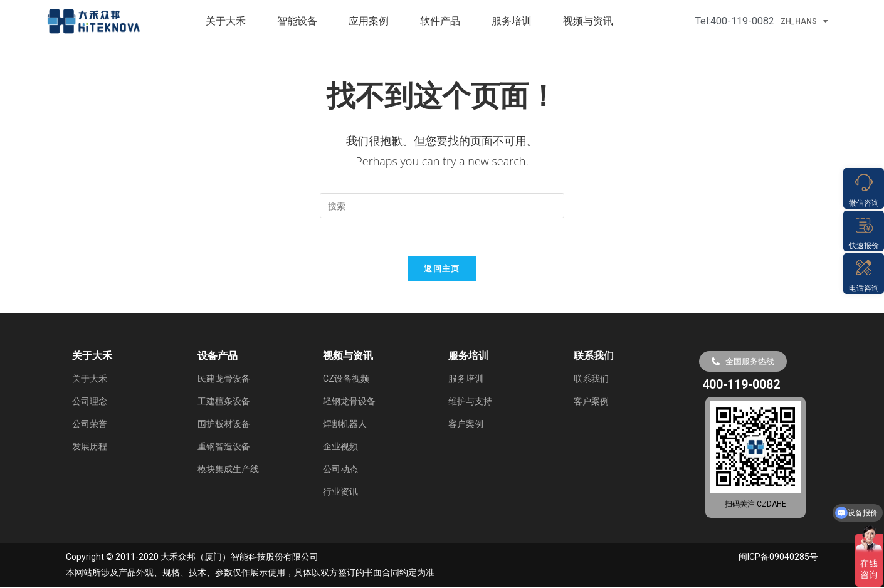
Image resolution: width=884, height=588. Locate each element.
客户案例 (466, 424)
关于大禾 (229, 21)
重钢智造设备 (224, 447)
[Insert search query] (442, 206)
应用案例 (372, 21)
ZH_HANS (804, 21)
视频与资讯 (591, 21)
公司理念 (90, 402)
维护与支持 (470, 402)
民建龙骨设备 (224, 379)
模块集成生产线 (228, 470)
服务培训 (515, 21)
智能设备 (300, 21)
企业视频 (340, 447)
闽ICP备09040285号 (778, 558)
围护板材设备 (224, 424)
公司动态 (340, 470)
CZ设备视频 (346, 379)
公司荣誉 (90, 424)
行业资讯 (340, 492)
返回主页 (442, 269)
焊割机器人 (345, 424)
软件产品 (443, 21)
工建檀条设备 (224, 402)
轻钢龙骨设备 (349, 402)
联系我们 (591, 379)
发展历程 (90, 447)
